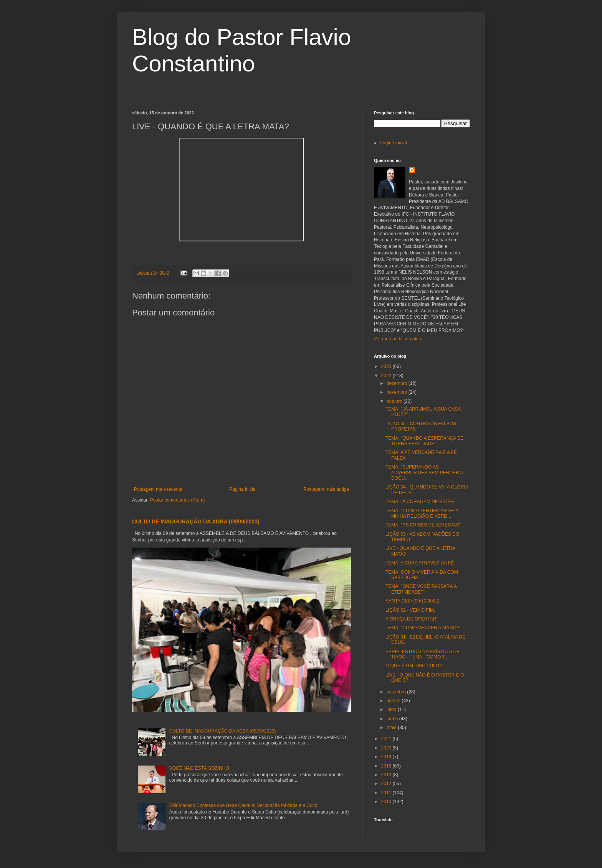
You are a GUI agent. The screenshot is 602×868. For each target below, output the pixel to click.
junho (393, 719)
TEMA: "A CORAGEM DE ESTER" (421, 502)
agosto (394, 701)
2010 (387, 802)
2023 (387, 366)
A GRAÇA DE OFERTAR (411, 619)
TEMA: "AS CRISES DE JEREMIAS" (423, 525)
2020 (387, 748)
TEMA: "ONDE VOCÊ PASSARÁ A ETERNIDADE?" (421, 589)
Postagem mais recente (158, 489)
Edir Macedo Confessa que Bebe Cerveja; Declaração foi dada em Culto (243, 805)
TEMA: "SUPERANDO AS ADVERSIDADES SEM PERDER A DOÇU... (424, 473)
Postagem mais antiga (326, 489)
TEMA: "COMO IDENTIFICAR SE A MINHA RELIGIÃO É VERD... (422, 513)
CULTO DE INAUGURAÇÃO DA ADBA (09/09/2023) (196, 521)
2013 (387, 775)
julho (392, 710)
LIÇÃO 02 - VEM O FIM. (410, 610)
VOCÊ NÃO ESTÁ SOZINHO (199, 768)
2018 (387, 766)
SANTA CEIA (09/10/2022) (413, 601)
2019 (387, 757)
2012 (387, 784)
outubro (395, 401)
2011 (387, 793)
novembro (398, 392)
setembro (397, 692)
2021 (387, 739)
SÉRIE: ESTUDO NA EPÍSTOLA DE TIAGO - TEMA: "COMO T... (423, 654)
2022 (387, 376)
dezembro (398, 383)
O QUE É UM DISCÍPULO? (414, 666)
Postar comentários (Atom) (178, 500)
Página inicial (243, 489)
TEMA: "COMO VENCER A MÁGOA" (423, 628)
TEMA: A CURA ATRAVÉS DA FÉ (420, 563)
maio (392, 728)
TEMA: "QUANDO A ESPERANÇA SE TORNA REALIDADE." (424, 441)
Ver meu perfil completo (398, 339)
